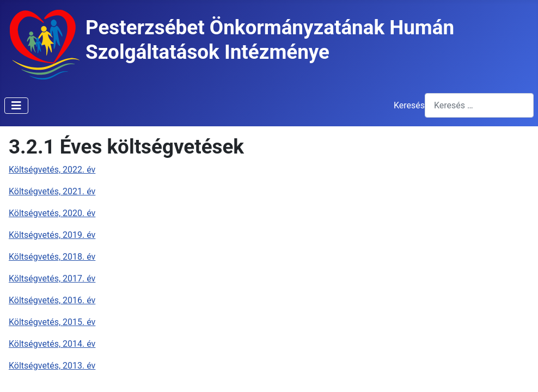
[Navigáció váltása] (16, 106)
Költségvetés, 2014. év (52, 344)
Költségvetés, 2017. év (52, 278)
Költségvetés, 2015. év (52, 322)
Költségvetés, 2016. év (52, 300)
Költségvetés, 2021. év (52, 191)
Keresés (409, 105)
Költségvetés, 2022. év (52, 170)
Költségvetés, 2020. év (52, 213)
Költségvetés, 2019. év (52, 235)
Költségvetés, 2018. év (52, 257)
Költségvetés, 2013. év (52, 366)
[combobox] (479, 105)
